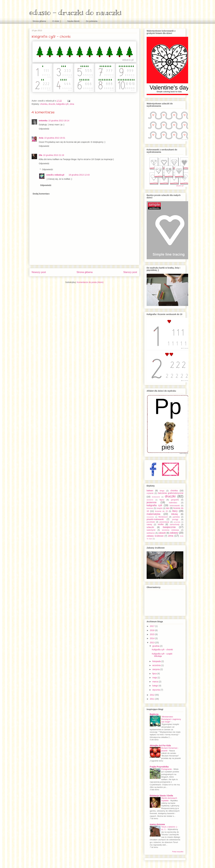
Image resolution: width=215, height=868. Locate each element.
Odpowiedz (44, 129)
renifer (161, 524)
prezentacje (164, 522)
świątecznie (169, 527)
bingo (162, 491)
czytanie (150, 493)
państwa (176, 517)
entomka (43, 121)
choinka (44, 104)
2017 (153, 626)
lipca (155, 674)
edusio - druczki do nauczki (75, 12)
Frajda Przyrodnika (159, 767)
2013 (153, 643)
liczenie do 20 (161, 511)
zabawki (162, 533)
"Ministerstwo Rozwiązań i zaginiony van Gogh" (171, 719)
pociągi (175, 519)
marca (156, 682)
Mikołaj (174, 514)
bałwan (150, 491)
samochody (175, 525)
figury (162, 500)
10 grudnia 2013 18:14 (59, 121)
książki (160, 508)
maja (155, 678)
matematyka (153, 514)
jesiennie (152, 502)
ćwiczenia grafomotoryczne (171, 493)
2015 (153, 634)
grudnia (156, 646)
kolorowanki (175, 506)
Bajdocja (154, 714)
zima (72, 104)
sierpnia (156, 669)
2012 (153, 695)
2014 (153, 638)
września (157, 665)
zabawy (174, 533)
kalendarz (173, 503)
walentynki (151, 530)
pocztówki (151, 522)
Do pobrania (92, 21)
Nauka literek (73, 21)
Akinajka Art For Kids (160, 746)
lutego (155, 686)
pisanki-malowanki (155, 519)
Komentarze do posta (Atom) (90, 282)
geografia (175, 500)
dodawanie (156, 497)
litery (175, 511)
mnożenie (150, 517)
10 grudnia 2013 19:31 (55, 138)
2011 (153, 699)
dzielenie (150, 500)
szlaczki (150, 527)
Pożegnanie (167, 769)
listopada (157, 661)
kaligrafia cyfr (62, 104)
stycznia (156, 690)
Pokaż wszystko (178, 852)
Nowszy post (39, 272)
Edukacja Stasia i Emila (161, 796)
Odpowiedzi (47, 170)
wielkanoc (151, 533)
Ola (41, 155)
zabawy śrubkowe (155, 536)
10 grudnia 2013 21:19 (54, 155)
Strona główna (39, 21)
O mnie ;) (57, 21)
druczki (52, 104)
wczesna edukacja (171, 530)
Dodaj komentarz (41, 194)
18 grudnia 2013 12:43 (79, 175)
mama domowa (157, 824)
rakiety (149, 525)
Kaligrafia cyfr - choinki (162, 650)
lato (168, 508)
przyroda (177, 522)
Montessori (163, 517)
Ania (41, 138)
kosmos (150, 508)
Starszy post (130, 272)
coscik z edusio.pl (55, 175)
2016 (153, 630)
